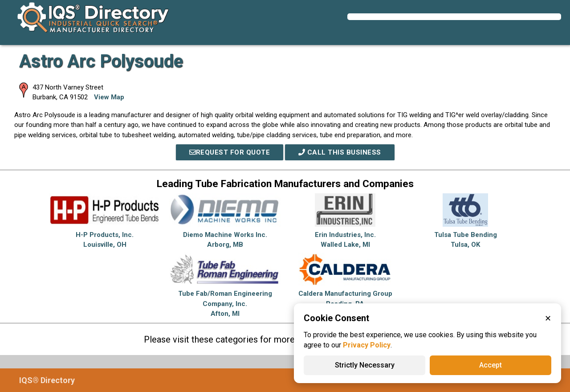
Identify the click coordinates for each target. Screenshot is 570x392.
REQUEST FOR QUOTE (230, 152)
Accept (491, 365)
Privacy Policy (367, 345)
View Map (109, 97)
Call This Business (340, 152)
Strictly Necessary (365, 365)
